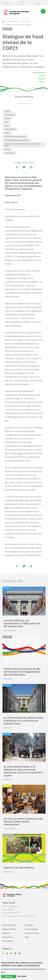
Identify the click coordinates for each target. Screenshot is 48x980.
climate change (10, 115)
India (6, 122)
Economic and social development (15, 137)
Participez (29, 925)
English (42, 76)
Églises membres (9, 929)
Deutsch (42, 79)
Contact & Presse (32, 933)
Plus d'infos (10, 972)
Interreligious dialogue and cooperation (17, 140)
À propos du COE (10, 925)
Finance (7, 111)
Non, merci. (22, 976)
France (7, 126)
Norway (7, 149)
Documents (26, 21)
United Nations (10, 153)
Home (3, 21)
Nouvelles (7, 933)
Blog (27, 937)
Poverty (7, 133)
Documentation (13, 21)
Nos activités (8, 941)
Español (42, 82)
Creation (7, 118)
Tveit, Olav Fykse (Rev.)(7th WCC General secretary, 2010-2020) (22, 145)
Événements (7, 937)
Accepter (9, 976)
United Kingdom (10, 129)
